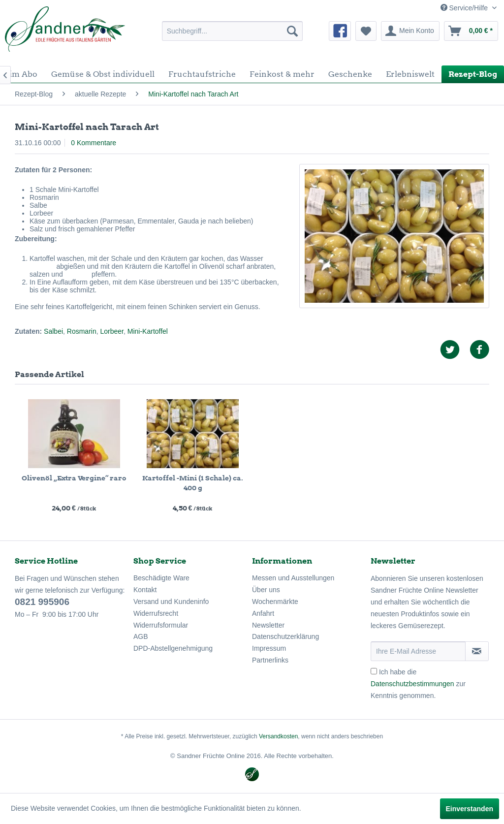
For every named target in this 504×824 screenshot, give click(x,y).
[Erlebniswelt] (410, 74)
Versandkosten (278, 736)
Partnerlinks (270, 660)
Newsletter (268, 625)
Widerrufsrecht (156, 613)
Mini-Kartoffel (148, 331)
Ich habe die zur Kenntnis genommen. (418, 684)
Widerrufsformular (161, 625)
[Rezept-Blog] (473, 74)
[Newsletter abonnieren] (477, 651)
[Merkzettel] (366, 31)
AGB (141, 636)
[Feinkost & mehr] (282, 74)
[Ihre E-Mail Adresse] (418, 651)
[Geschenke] (350, 74)
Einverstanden (470, 809)
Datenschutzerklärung (285, 636)
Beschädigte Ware (161, 578)
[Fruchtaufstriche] (202, 74)
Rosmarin (82, 331)
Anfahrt (263, 613)
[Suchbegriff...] (233, 31)
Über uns (266, 590)
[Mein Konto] (410, 31)
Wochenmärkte (275, 602)
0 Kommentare (94, 143)
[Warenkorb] (471, 31)
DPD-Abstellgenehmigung (173, 648)
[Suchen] (292, 31)
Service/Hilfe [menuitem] (465, 8)
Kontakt (145, 590)
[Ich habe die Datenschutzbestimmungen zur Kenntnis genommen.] (374, 671)
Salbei (53, 331)
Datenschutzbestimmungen (412, 684)
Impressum (269, 648)
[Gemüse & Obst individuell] (103, 74)
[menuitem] (233, 31)
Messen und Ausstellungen (293, 578)
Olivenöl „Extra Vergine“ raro (74, 478)
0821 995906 (42, 602)
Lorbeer (112, 331)
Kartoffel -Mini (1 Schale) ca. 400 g (193, 483)
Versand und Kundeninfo (171, 602)
